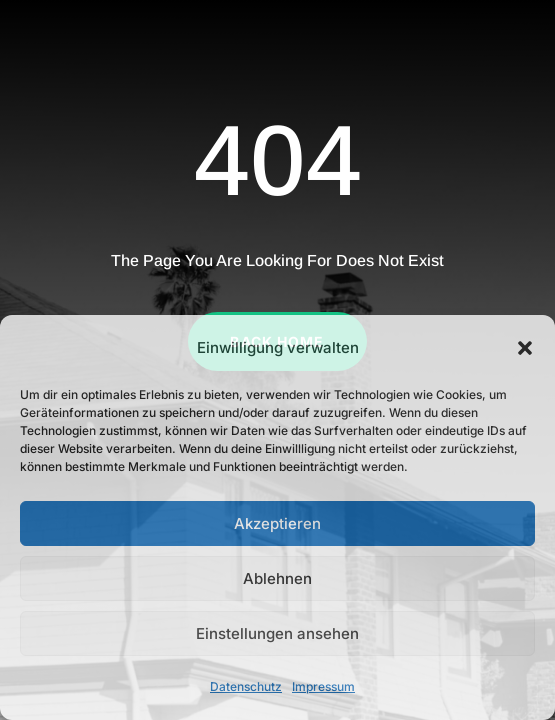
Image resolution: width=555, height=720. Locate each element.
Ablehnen (277, 578)
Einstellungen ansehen (277, 633)
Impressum (323, 686)
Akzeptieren (277, 523)
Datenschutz (246, 686)
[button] (525, 348)
